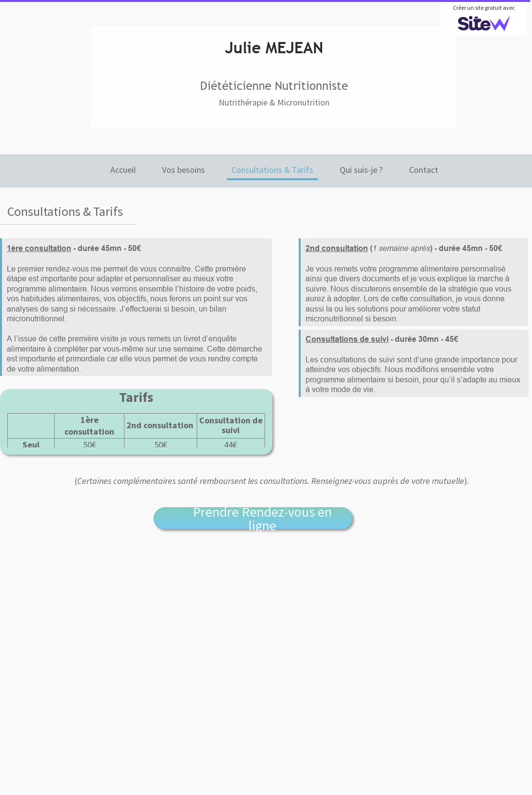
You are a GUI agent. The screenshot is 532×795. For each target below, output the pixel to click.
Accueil (123, 170)
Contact (424, 170)
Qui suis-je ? (361, 170)
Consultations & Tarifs (272, 170)
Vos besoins (184, 170)
